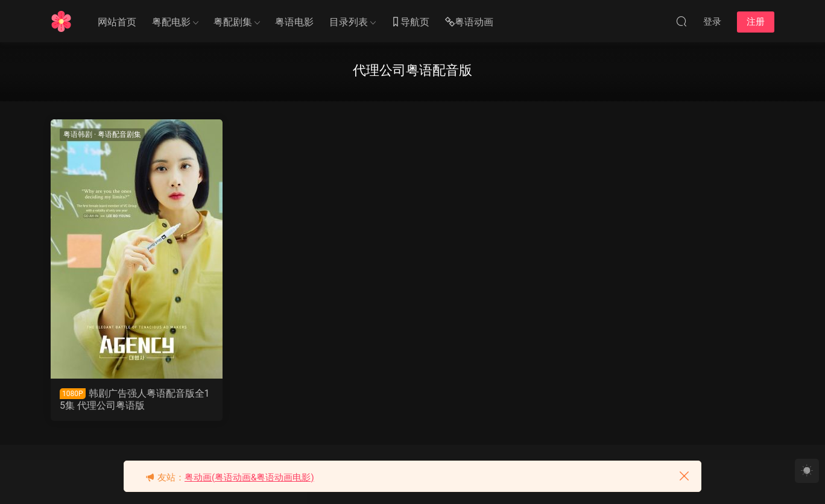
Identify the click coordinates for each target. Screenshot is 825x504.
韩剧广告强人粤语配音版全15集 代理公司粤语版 (135, 399)
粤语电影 (294, 22)
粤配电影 (171, 22)
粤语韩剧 (78, 134)
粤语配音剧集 (119, 134)
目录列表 (349, 22)
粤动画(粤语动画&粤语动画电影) (249, 477)
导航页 (410, 23)
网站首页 (117, 22)
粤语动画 (469, 23)
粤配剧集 (233, 22)
